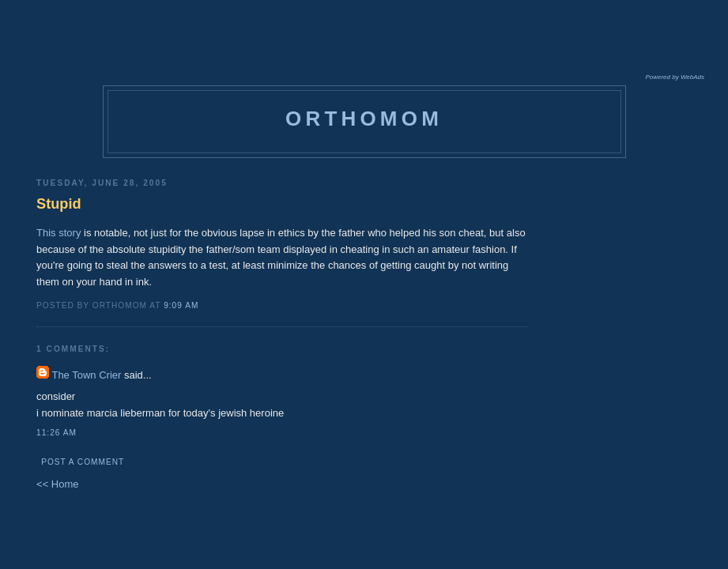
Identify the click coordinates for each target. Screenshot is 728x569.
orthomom (364, 119)
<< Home (57, 484)
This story (58, 233)
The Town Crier (86, 375)
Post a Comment (83, 462)
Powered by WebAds (675, 77)
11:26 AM (57, 433)
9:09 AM (181, 305)
